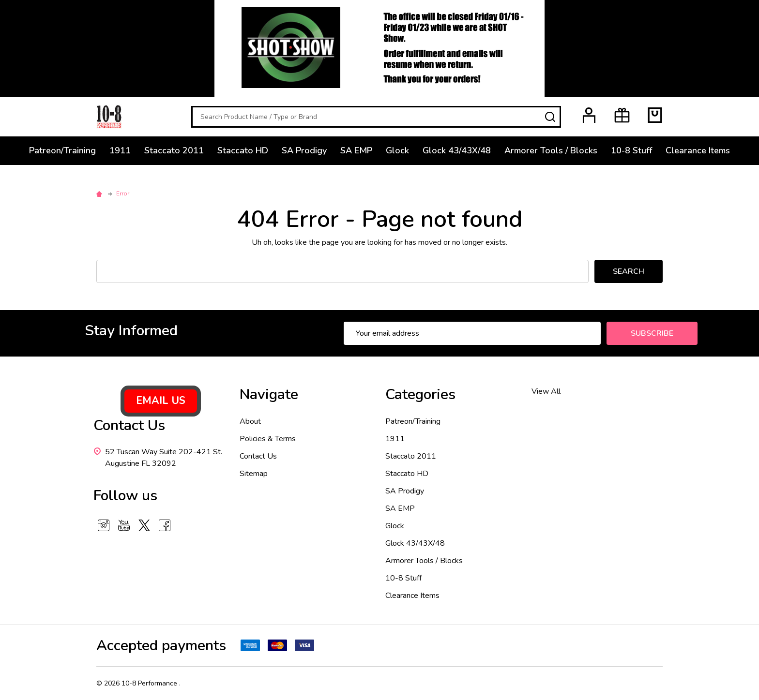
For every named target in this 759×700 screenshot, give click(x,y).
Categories (420, 395)
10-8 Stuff (631, 150)
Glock (397, 150)
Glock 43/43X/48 (457, 150)
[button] (161, 401)
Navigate (269, 395)
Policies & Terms (268, 439)
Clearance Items (698, 150)
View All (546, 391)
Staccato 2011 (174, 150)
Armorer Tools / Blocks (551, 150)
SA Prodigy (304, 150)
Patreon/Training (62, 150)
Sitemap (254, 474)
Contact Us (258, 456)
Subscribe (652, 333)
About (250, 421)
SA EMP (356, 150)
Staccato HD (243, 150)
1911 (120, 150)
